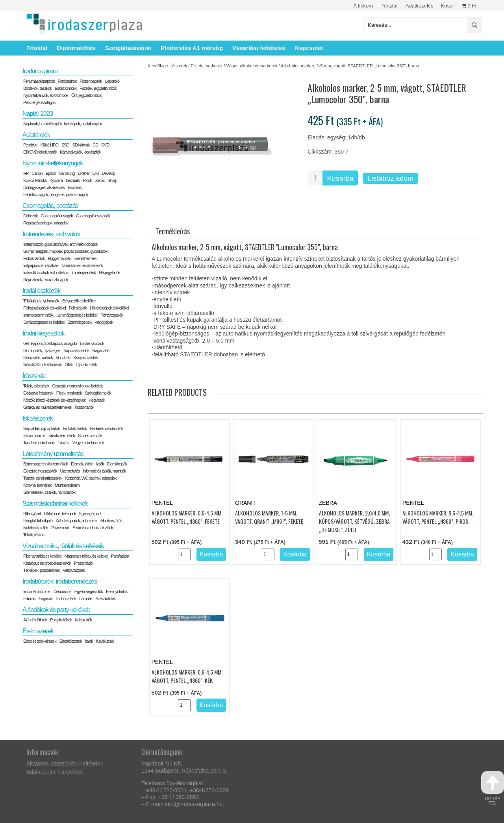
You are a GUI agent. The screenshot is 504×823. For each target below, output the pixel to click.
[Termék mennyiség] (315, 178)
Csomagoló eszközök (93, 216)
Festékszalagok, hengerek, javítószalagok (56, 195)
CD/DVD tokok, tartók (40, 152)
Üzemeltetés (70, 471)
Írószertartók (84, 407)
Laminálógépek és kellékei (77, 315)
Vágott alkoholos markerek (252, 66)
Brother (83, 173)
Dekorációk (62, 591)
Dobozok (30, 216)
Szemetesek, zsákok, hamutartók (49, 492)
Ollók (69, 365)
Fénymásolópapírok (39, 81)
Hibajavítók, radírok (38, 358)
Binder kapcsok (92, 343)
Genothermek (85, 258)
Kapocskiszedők (76, 350)
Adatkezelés (420, 6)
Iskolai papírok (34, 436)
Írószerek (178, 66)
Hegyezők (97, 400)
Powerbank (60, 528)
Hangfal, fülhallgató (38, 521)
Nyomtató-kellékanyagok (53, 163)
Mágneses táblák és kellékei (86, 556)
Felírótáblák (78, 308)
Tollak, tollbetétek (36, 386)
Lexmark (73, 180)
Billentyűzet (32, 513)
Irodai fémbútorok (37, 591)
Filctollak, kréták (75, 428)
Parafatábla (120, 556)
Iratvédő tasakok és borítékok (46, 272)
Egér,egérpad (90, 513)
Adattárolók (36, 135)
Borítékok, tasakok (38, 88)
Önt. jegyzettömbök (86, 95)
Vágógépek (104, 322)
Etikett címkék (66, 88)
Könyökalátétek (85, 358)
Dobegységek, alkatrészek (44, 187)
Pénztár (389, 6)
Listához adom (390, 178)
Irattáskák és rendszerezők (82, 265)
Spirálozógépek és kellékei (44, 322)
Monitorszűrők (111, 521)
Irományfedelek (84, 272)
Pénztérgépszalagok (39, 102)
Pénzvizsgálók (112, 315)
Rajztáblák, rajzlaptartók (41, 428)
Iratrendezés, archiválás (51, 234)
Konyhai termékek (37, 485)
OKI (95, 173)
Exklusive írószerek (38, 393)
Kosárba (340, 178)
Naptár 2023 (38, 114)
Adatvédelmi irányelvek (55, 772)
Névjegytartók (109, 272)
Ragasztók (101, 350)
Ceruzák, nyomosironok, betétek (77, 386)
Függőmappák (59, 258)
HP (26, 173)
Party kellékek (61, 620)
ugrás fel (493, 788)
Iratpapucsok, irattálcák (41, 265)
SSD (65, 145)
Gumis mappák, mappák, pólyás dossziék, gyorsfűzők (65, 251)
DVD (105, 145)
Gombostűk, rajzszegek (42, 350)
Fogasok (45, 599)
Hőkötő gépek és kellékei (109, 308)
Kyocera (56, 180)
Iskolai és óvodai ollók (106, 428)
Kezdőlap (157, 66)
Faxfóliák (75, 187)
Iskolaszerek (38, 418)
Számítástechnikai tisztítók (93, 528)
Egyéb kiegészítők (89, 591)
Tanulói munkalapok (39, 443)
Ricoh (87, 180)
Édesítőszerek (71, 641)
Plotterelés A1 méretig (192, 48)
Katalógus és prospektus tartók (47, 563)
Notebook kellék (36, 528)
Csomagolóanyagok (57, 216)
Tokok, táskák (34, 535)
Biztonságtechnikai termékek (45, 464)
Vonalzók (63, 358)
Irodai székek (66, 599)
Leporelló (112, 81)
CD (95, 145)
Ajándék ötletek (35, 620)
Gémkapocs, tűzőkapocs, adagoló (50, 343)
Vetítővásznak (74, 570)
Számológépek (79, 322)
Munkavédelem (67, 485)
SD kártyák (81, 145)
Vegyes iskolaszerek (88, 443)
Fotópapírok (67, 81)
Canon (37, 173)
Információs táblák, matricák (105, 471)
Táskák (63, 443)
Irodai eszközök (41, 291)
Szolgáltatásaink (128, 48)
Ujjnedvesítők (86, 365)
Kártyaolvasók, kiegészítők (80, 152)
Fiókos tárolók (34, 258)
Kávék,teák (105, 641)
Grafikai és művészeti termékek (47, 407)
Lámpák (86, 599)
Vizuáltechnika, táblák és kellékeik (63, 546)
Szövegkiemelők (98, 393)
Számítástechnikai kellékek (55, 503)
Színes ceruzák (90, 436)
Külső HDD (49, 145)
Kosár (447, 6)
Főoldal (37, 48)
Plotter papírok (91, 81)
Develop (108, 173)
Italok (89, 641)
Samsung (67, 173)
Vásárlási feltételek (259, 48)
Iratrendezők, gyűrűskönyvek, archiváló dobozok (60, 244)
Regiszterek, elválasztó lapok (45, 280)
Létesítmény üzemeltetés (53, 454)
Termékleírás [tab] (173, 231)
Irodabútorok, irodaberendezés (60, 581)
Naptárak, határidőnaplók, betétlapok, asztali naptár (62, 124)
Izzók (100, 464)
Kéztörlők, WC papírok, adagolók (91, 478)
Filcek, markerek (207, 66)
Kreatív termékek (62, 436)
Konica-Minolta (35, 180)
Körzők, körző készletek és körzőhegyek (54, 400)
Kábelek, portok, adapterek (76, 521)
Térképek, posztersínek (41, 570)
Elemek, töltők (82, 464)
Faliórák (29, 599)
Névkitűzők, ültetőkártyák (42, 365)
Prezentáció (83, 563)
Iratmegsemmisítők (38, 315)
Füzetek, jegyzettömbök (98, 88)
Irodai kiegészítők (44, 333)
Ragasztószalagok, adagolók (46, 223)
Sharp (112, 180)
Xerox (100, 180)
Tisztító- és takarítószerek (43, 478)
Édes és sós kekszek (40, 641)
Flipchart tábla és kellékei (42, 556)
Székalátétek (105, 599)
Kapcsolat (309, 48)
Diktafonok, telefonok (60, 513)
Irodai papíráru (40, 71)
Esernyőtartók (117, 591)
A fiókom (363, 6)
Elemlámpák (117, 464)
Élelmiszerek (38, 631)
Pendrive (30, 145)
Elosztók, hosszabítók (40, 471)
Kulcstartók (83, 620)
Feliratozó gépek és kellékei (44, 308)
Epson (51, 173)
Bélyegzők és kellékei (79, 301)
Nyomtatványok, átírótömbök (46, 95)
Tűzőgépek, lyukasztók (41, 301)
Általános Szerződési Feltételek (65, 764)
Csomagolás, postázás (50, 206)
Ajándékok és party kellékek (56, 610)
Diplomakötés (76, 48)
